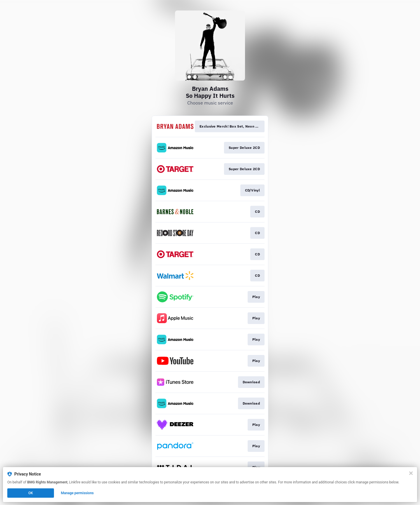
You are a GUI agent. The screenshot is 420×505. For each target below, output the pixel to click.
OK (31, 493)
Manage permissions (77, 493)
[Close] (411, 473)
